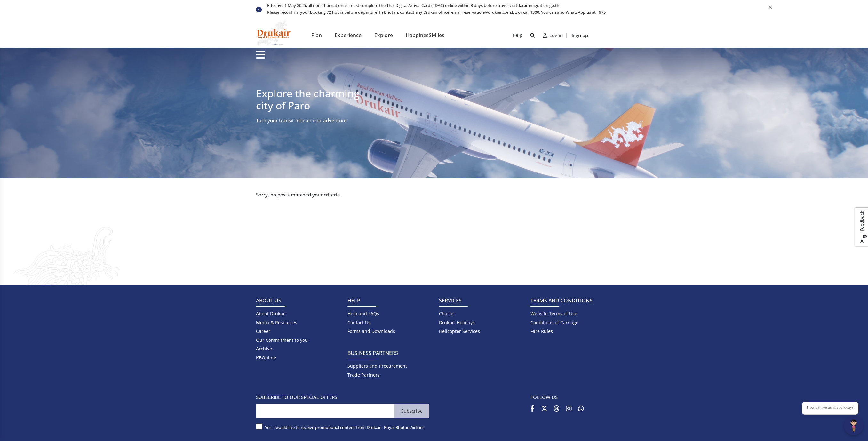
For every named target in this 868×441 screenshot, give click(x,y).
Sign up (580, 35)
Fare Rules (542, 331)
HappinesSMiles (425, 35)
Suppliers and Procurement (377, 366)
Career (263, 331)
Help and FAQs (363, 313)
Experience (348, 35)
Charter (447, 313)
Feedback (863, 227)
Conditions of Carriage (554, 322)
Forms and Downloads (371, 331)
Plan (317, 35)
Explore (384, 35)
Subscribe (412, 411)
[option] (440, 6)
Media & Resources (277, 322)
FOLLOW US (544, 397)
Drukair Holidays (457, 322)
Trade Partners (364, 375)
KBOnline (266, 358)
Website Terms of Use (554, 313)
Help (518, 35)
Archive (264, 349)
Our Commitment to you (282, 340)
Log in (553, 35)
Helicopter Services (459, 331)
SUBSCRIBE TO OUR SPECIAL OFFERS (297, 397)
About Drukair (271, 313)
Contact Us (359, 322)
